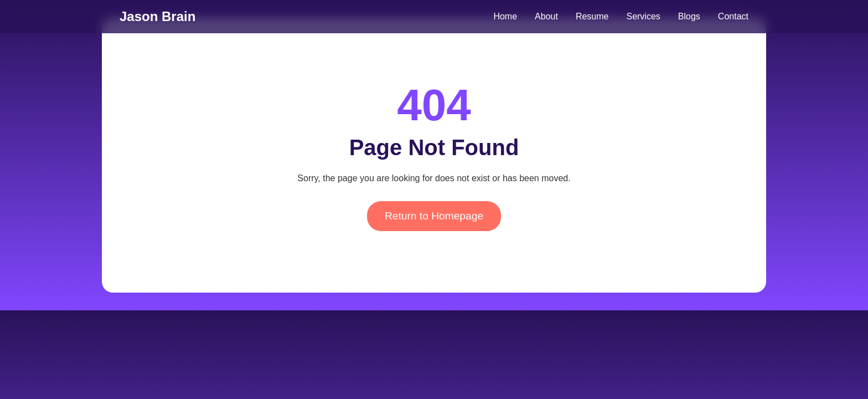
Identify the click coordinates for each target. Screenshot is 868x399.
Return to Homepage (434, 216)
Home (505, 16)
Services (643, 16)
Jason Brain (157, 16)
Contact (733, 16)
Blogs (689, 16)
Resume (592, 16)
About (546, 16)
